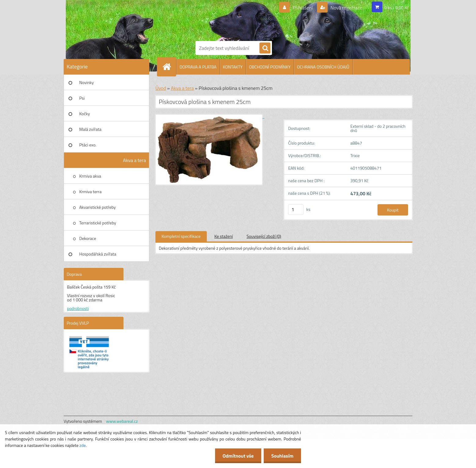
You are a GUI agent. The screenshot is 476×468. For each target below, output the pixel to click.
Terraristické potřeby (98, 223)
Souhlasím (282, 456)
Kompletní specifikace (181, 236)
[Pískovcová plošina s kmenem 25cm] (210, 116)
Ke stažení (224, 236)
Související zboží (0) (264, 236)
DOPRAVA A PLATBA (198, 67)
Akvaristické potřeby (97, 207)
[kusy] (296, 210)
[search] (265, 48)
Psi (82, 98)
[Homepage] (169, 67)
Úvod (161, 88)
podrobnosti (78, 308)
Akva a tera (134, 160)
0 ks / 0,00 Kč (396, 7)
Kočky (85, 114)
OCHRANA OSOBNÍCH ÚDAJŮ (323, 67)
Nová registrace (346, 8)
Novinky (86, 82)
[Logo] (217, 19)
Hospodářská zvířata (98, 254)
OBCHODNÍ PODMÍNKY (270, 67)
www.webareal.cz (122, 421)
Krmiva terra (90, 192)
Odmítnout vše (238, 456)
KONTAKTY (233, 67)
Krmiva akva (90, 176)
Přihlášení (303, 8)
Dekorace (88, 238)
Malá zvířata (90, 129)
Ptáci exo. (88, 145)
